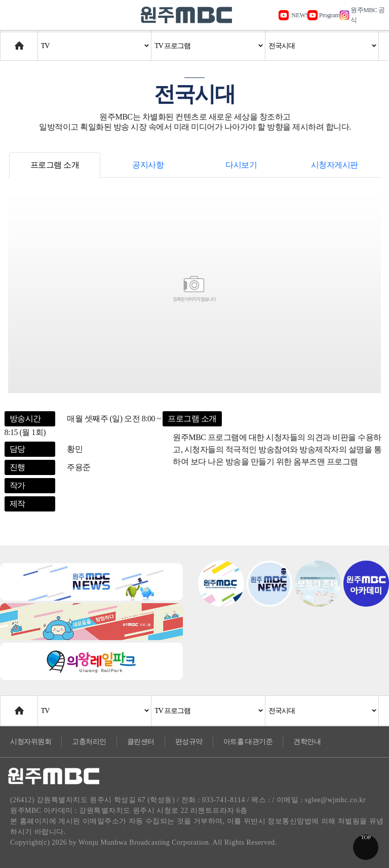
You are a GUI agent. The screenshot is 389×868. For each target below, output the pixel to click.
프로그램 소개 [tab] (55, 165)
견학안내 (307, 742)
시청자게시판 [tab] (335, 165)
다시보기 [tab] (241, 165)
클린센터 (141, 742)
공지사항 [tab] (148, 165)
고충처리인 (89, 742)
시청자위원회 (31, 742)
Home (10, 41)
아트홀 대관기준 (248, 742)
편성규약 (189, 742)
